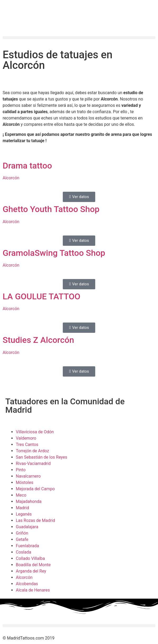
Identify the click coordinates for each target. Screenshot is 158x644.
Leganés (24, 514)
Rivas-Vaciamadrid (33, 463)
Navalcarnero (28, 476)
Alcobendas (27, 584)
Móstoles (25, 482)
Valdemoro (26, 438)
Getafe (22, 539)
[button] (79, 38)
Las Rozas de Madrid (35, 520)
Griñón (22, 533)
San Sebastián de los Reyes (42, 457)
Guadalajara (27, 527)
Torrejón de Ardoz (32, 451)
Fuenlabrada (27, 546)
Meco (21, 495)
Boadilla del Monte (33, 565)
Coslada (23, 552)
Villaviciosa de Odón (35, 432)
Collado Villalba (30, 558)
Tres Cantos (27, 444)
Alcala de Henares (33, 590)
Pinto (21, 470)
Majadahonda (29, 501)
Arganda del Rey (31, 571)
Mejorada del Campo (35, 489)
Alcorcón (24, 577)
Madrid (22, 508)
